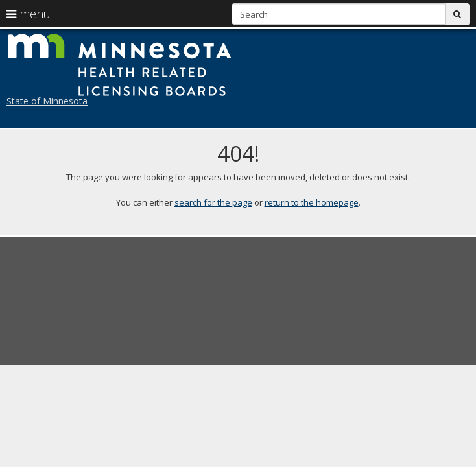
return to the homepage (312, 202)
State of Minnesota (47, 101)
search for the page (213, 202)
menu (29, 14)
